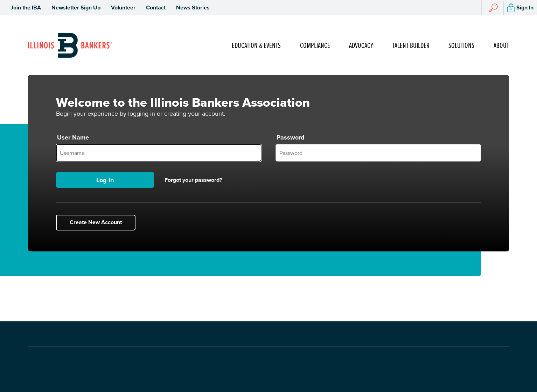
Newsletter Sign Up (76, 8)
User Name (73, 137)
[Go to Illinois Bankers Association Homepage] (70, 45)
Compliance (315, 46)
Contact (156, 8)
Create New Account (96, 222)
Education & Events (256, 46)
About (501, 46)
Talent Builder (411, 46)
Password (291, 137)
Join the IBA (26, 8)
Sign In (520, 8)
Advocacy (361, 46)
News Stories (193, 8)
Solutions (461, 46)
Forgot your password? (193, 180)
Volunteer (123, 8)
